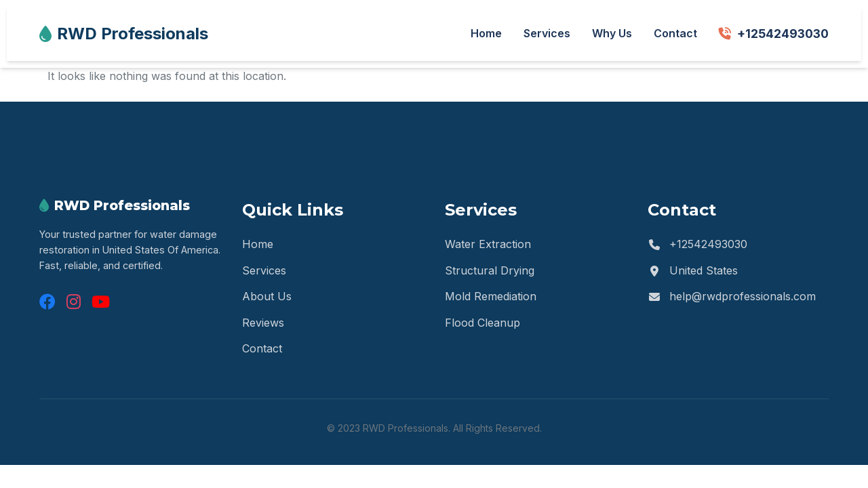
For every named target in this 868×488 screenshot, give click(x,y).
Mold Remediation (491, 296)
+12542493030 (774, 34)
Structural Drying (490, 270)
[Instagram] (74, 302)
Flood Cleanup (482, 323)
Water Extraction (488, 244)
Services (547, 33)
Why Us (612, 33)
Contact (675, 33)
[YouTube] (101, 302)
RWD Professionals (124, 34)
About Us (267, 296)
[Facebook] (47, 302)
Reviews (263, 323)
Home (486, 33)
